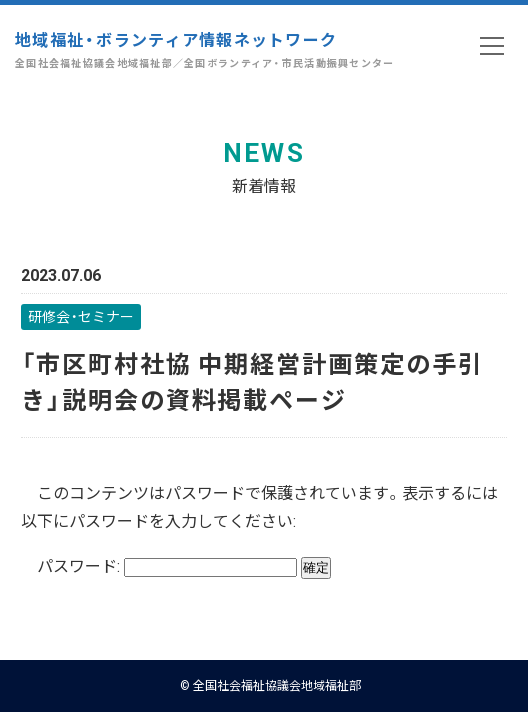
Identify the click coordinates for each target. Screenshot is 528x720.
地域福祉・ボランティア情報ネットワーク (205, 49)
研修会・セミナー (81, 316)
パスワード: (167, 565)
